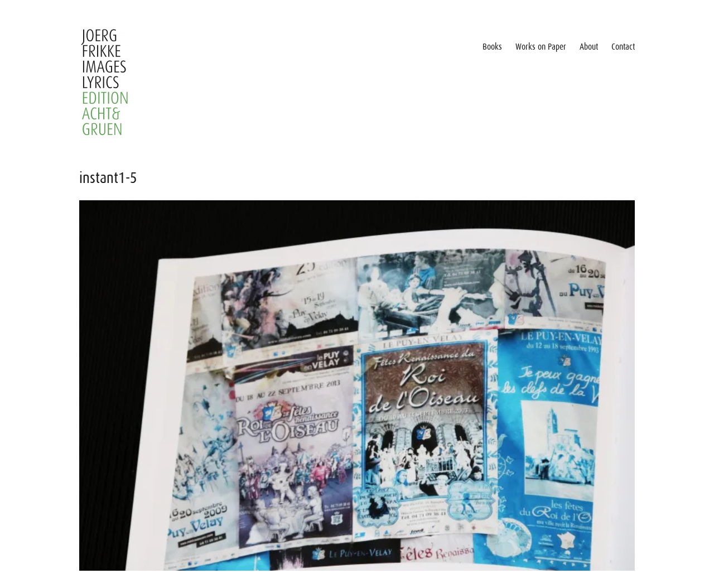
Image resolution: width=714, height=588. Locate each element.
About (589, 47)
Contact (623, 47)
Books (492, 47)
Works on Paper (541, 47)
